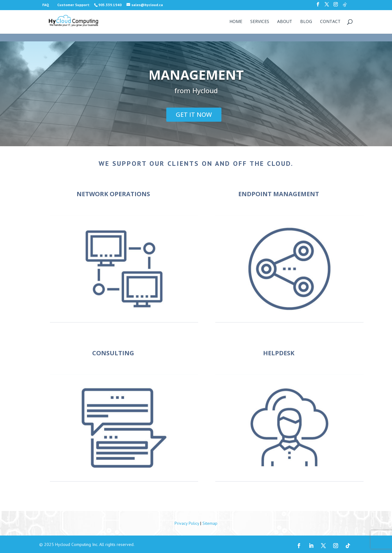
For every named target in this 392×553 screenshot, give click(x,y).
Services (260, 22)
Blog (306, 22)
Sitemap (210, 523)
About (285, 22)
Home (236, 22)
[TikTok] (345, 6)
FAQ (46, 5)
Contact (330, 22)
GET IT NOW (194, 114)
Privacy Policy (187, 523)
